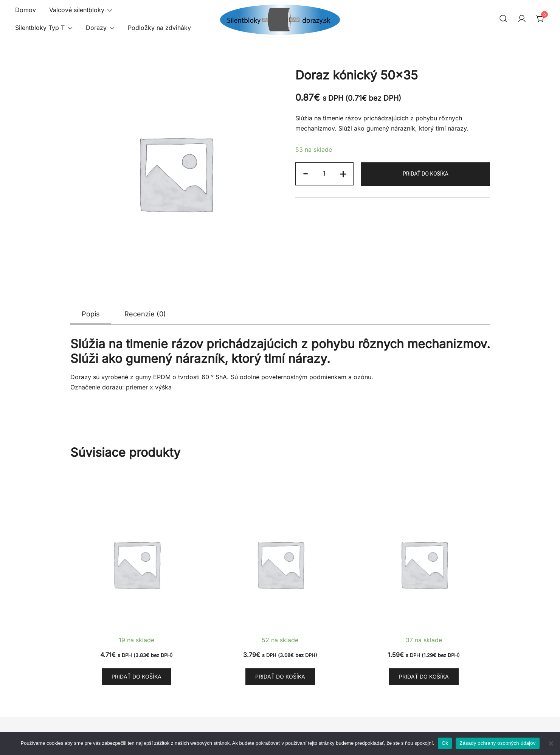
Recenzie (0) (145, 314)
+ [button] (343, 173)
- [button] (306, 173)
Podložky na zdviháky (159, 28)
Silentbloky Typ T (40, 28)
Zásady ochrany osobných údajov (497, 743)
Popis (91, 314)
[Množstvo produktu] (324, 174)
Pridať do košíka (426, 174)
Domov (26, 10)
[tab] (91, 314)
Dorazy (96, 28)
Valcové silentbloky (77, 10)
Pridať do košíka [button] (137, 676)
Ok (445, 743)
